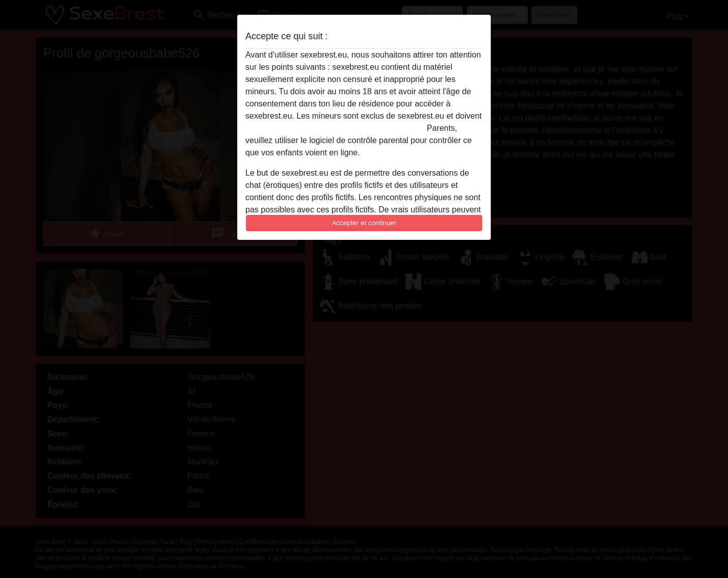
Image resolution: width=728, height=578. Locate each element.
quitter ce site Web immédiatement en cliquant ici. (335, 128)
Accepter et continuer (364, 223)
